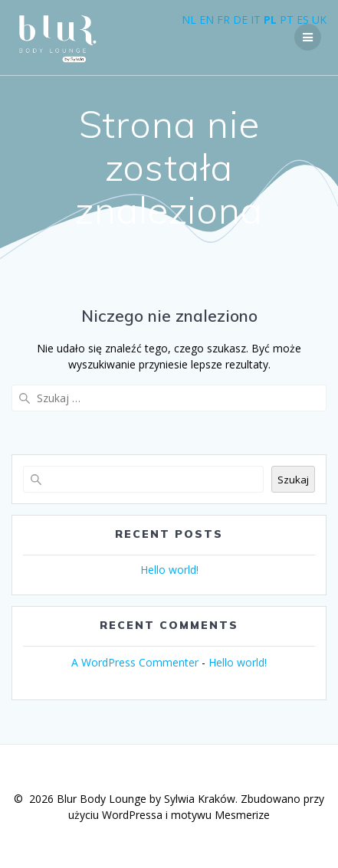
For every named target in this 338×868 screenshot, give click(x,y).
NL (189, 20)
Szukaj (293, 480)
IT (256, 20)
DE (240, 20)
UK (319, 20)
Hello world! (169, 570)
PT (287, 20)
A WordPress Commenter (135, 662)
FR (223, 20)
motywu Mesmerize (220, 815)
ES (303, 20)
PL (270, 20)
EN (207, 20)
